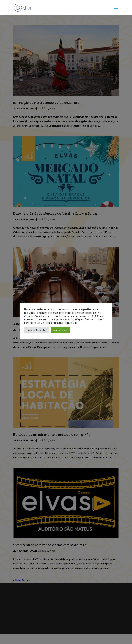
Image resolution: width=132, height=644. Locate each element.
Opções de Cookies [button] (37, 330)
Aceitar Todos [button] (61, 330)
